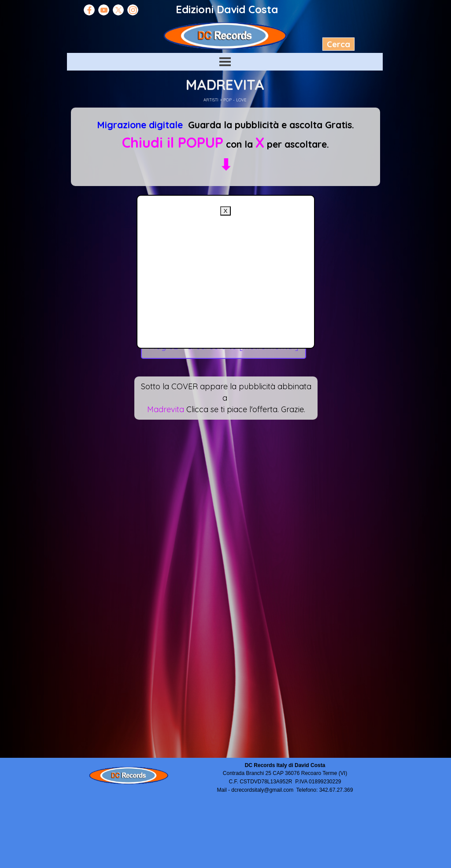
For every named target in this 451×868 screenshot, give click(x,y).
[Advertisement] (226, 277)
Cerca (338, 44)
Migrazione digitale (140, 125)
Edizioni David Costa (227, 9)
